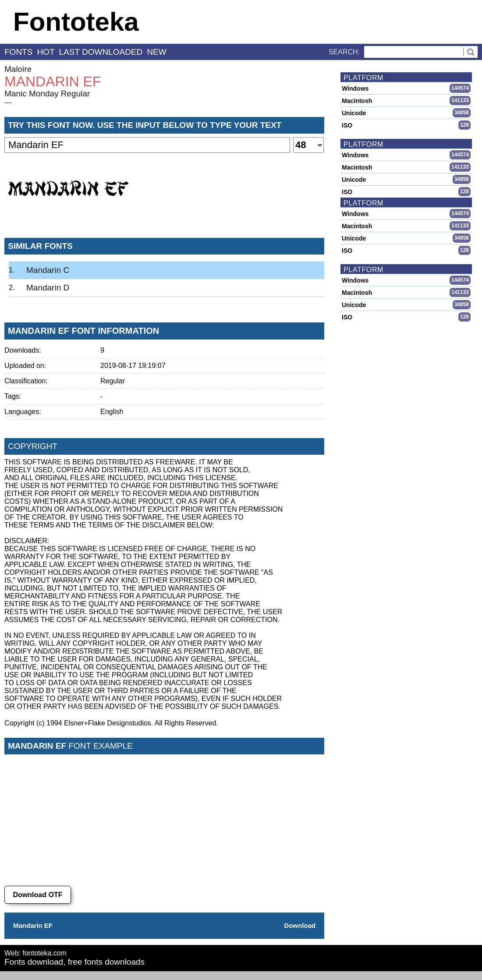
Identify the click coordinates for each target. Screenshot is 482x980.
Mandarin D (48, 288)
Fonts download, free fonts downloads (74, 962)
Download (300, 925)
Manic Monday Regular (47, 94)
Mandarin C (48, 270)
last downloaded (101, 52)
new (156, 52)
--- (8, 102)
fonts (18, 52)
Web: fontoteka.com (35, 953)
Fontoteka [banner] (76, 22)
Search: (344, 52)
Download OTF (38, 895)
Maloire (18, 69)
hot (46, 52)
